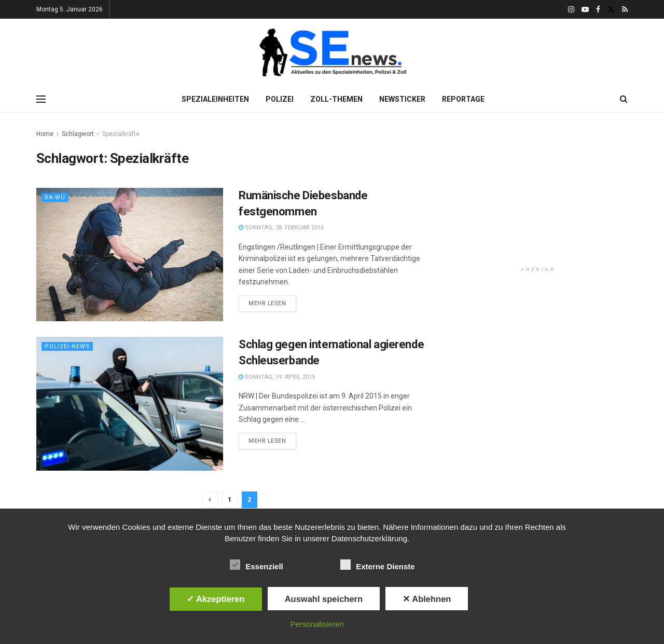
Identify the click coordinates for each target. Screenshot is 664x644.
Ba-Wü (55, 197)
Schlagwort (78, 134)
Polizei (280, 99)
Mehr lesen (267, 303)
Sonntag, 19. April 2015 (277, 377)
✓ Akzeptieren (216, 599)
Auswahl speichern (324, 599)
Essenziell (257, 565)
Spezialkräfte (121, 134)
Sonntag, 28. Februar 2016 (281, 228)
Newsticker (402, 99)
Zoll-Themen (336, 99)
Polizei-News (67, 346)
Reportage (463, 99)
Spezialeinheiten (215, 99)
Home (45, 134)
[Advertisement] (538, 193)
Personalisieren (317, 624)
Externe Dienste (377, 565)
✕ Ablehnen (427, 599)
